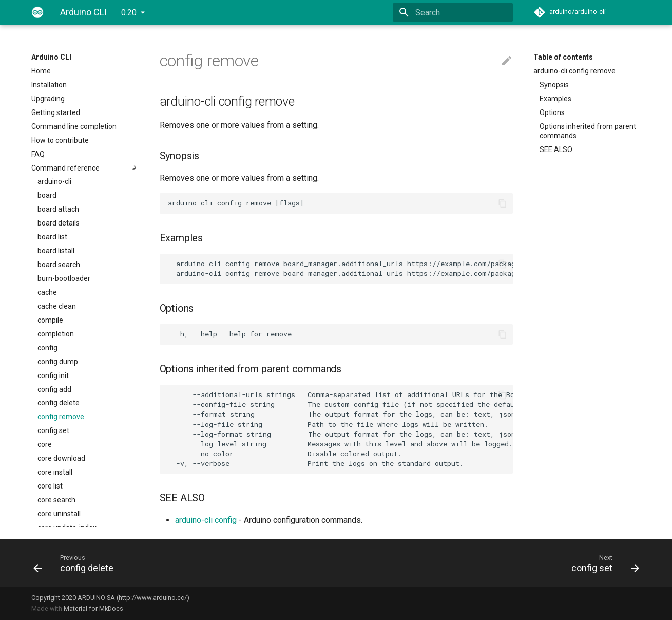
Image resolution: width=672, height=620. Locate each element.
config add (54, 389)
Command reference (85, 168)
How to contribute (60, 140)
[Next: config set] (492, 563)
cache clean (57, 306)
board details (59, 223)
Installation (49, 85)
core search (56, 500)
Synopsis (554, 85)
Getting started (56, 112)
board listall (56, 251)
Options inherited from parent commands (588, 131)
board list (52, 237)
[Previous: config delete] (181, 563)
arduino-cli (54, 181)
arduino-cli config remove (574, 71)
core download (61, 458)
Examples (555, 99)
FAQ (38, 154)
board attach (58, 209)
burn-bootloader (64, 278)
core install (55, 472)
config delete (59, 403)
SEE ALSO (556, 149)
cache (47, 292)
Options (552, 112)
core (45, 444)
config (47, 348)
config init (53, 375)
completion (56, 334)
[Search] (453, 12)
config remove (61, 417)
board (47, 195)
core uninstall (59, 514)
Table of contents (563, 57)
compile (50, 320)
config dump (58, 362)
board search (59, 265)
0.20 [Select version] (129, 13)
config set (53, 430)
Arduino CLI (51, 57)
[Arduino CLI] (37, 12)
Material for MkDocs (93, 608)
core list (50, 486)
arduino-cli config (206, 520)
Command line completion (74, 126)
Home (41, 71)
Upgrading (48, 99)
